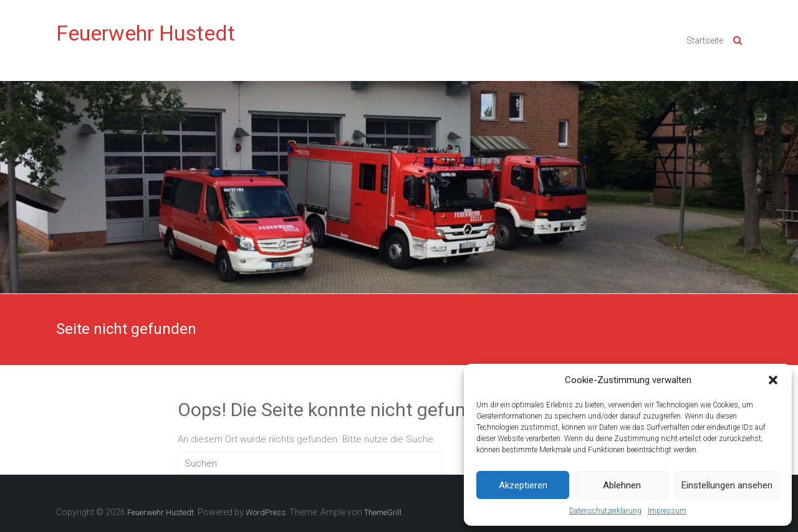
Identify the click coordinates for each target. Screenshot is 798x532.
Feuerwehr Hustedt (146, 33)
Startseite (705, 40)
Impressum (667, 511)
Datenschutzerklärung (605, 511)
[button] (773, 380)
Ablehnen (622, 485)
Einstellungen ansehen (727, 485)
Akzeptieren (523, 485)
